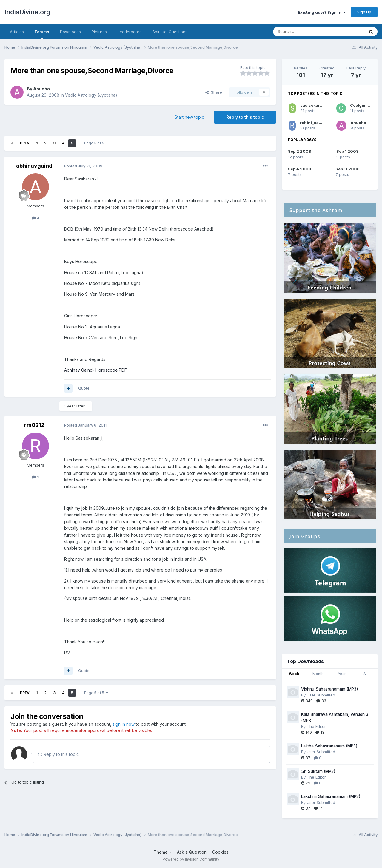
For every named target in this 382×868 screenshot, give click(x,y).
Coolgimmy (361, 105)
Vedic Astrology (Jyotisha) (91, 95)
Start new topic (189, 117)
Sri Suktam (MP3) (318, 771)
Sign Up (364, 12)
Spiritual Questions (170, 32)
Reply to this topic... (60, 754)
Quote (84, 388)
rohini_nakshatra (317, 123)
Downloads (70, 32)
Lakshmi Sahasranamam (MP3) (331, 796)
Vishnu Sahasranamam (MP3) (330, 689)
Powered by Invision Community (191, 859)
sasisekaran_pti (316, 105)
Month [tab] (318, 674)
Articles (17, 32)
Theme (162, 852)
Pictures (99, 32)
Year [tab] (342, 674)
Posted (83, 166)
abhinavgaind (34, 166)
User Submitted (321, 695)
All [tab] (366, 674)
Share (214, 92)
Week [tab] (294, 674)
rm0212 (34, 425)
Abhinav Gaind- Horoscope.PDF (95, 370)
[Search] (304, 32)
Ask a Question (192, 852)
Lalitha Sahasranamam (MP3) (329, 746)
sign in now (124, 724)
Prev (25, 143)
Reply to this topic (245, 117)
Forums (42, 34)
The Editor (316, 726)
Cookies (220, 852)
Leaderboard (130, 32)
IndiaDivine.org (27, 12)
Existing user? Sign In (322, 12)
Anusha (41, 89)
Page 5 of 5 (96, 143)
